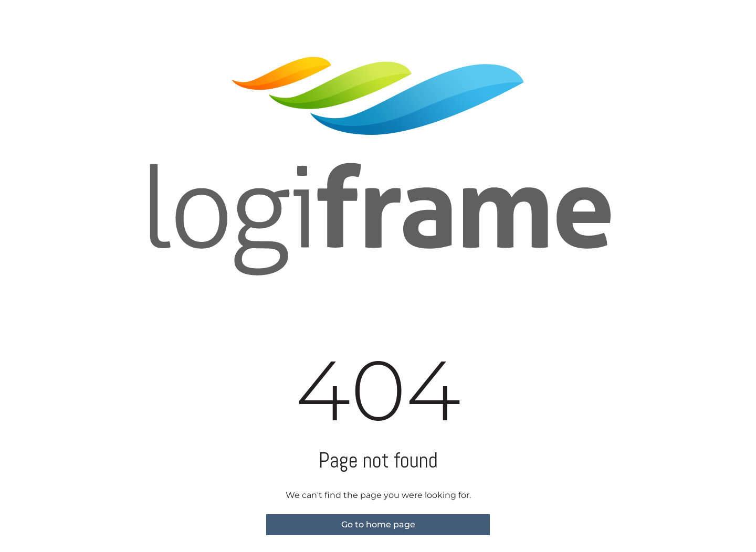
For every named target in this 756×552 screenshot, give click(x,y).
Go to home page (378, 524)
